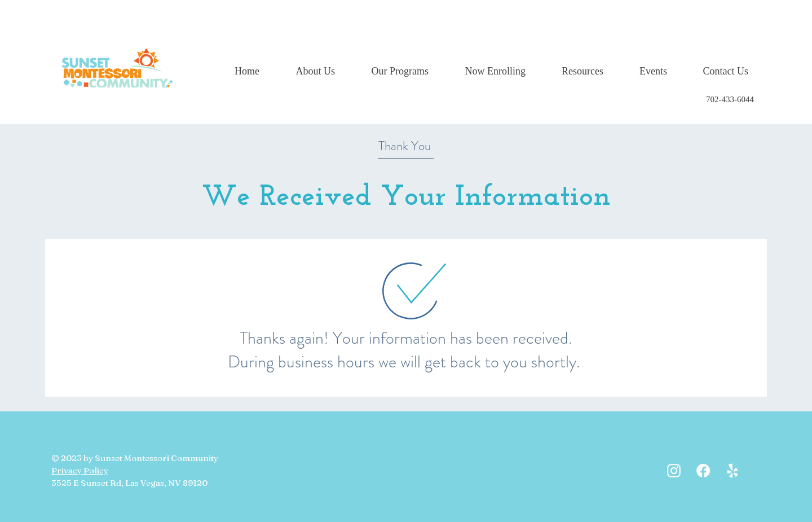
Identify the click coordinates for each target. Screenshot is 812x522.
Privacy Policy (80, 470)
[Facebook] (703, 471)
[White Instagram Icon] (674, 471)
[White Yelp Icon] (732, 471)
